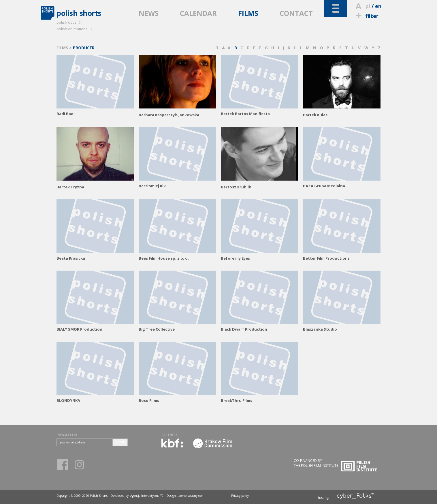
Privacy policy (240, 496)
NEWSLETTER (67, 435)
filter (366, 16)
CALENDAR (198, 13)
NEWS (149, 13)
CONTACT (296, 13)
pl (368, 6)
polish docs (69, 22)
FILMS (248, 13)
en (378, 6)
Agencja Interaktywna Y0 (147, 496)
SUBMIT (120, 442)
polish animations (75, 29)
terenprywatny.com (191, 496)
